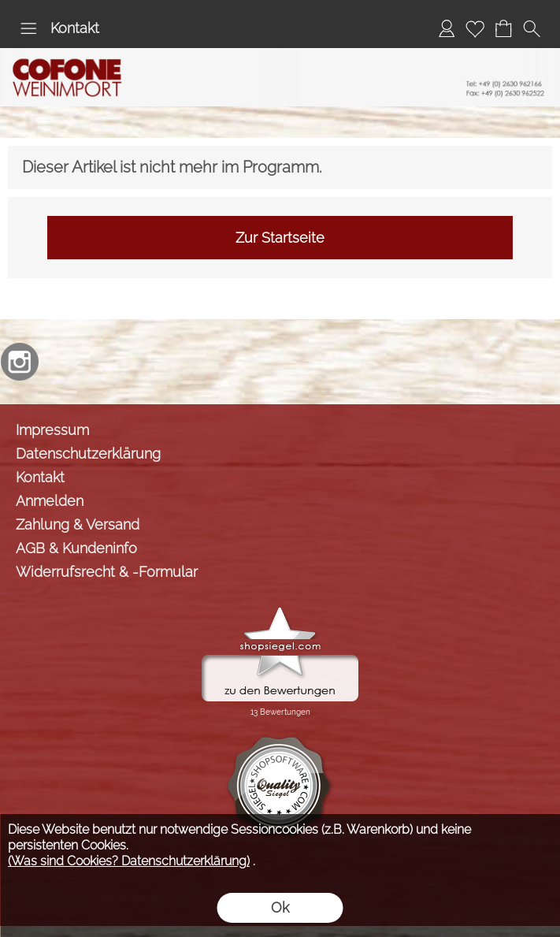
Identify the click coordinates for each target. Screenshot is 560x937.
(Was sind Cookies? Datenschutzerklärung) (129, 861)
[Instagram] (20, 362)
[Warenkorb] (503, 28)
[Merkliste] (475, 28)
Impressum (52, 430)
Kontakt (75, 28)
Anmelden (50, 501)
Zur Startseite (280, 238)
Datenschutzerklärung (88, 454)
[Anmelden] (447, 28)
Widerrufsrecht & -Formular (107, 572)
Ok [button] (280, 907)
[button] (28, 28)
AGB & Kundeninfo (76, 548)
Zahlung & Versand (78, 524)
